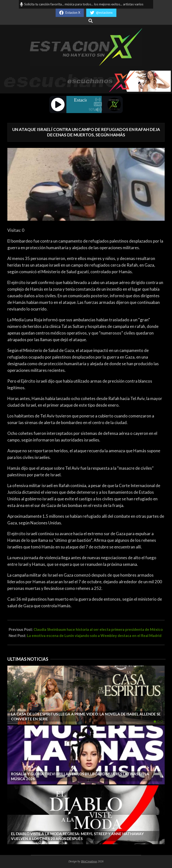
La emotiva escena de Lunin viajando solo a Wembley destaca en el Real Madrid (94, 635)
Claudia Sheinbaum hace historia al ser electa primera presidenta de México (98, 629)
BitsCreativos (89, 861)
